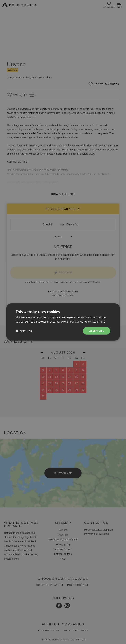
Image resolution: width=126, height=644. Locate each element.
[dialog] (63, 322)
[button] (24, 331)
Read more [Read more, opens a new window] (99, 321)
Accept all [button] (97, 331)
